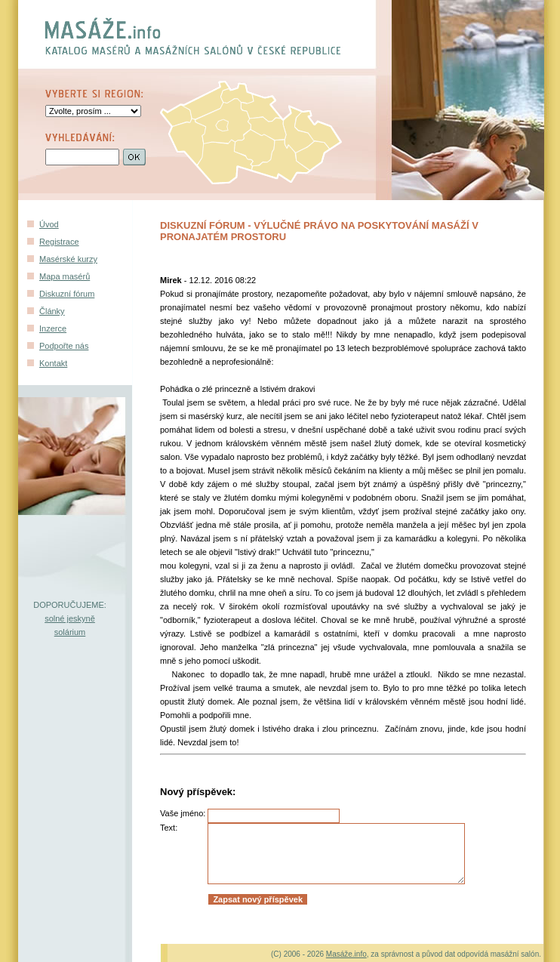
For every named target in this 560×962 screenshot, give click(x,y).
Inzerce (53, 328)
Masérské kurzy (68, 259)
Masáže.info (346, 954)
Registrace (59, 242)
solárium (70, 632)
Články (52, 311)
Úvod (49, 224)
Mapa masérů (65, 276)
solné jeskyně (70, 618)
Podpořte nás (64, 346)
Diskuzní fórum (67, 294)
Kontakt (53, 363)
